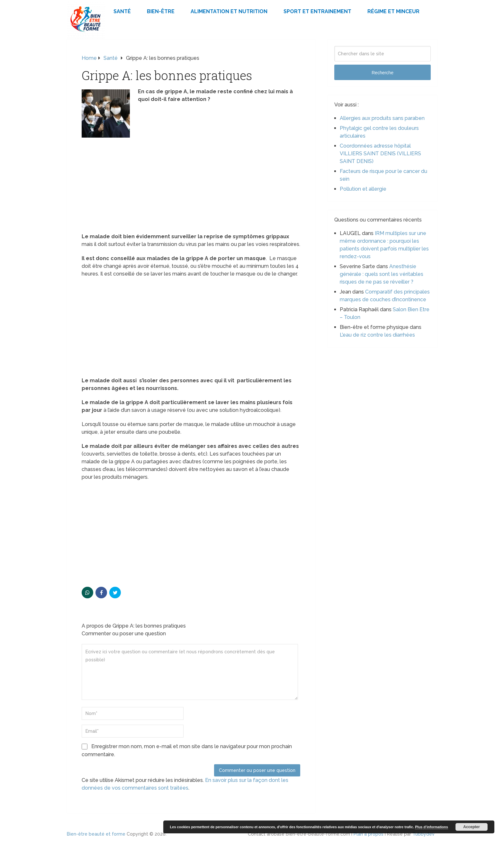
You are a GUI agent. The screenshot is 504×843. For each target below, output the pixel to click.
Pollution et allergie (363, 189)
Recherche (382, 73)
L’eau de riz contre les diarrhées (377, 335)
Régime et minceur (393, 11)
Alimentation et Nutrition (229, 11)
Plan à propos (369, 834)
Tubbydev (423, 834)
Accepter (471, 827)
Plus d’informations (432, 827)
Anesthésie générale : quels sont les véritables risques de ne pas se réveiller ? (382, 274)
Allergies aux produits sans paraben (382, 118)
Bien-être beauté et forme (96, 834)
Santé (122, 11)
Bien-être (161, 11)
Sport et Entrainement (317, 11)
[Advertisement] (191, 185)
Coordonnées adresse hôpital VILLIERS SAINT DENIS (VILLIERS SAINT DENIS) (380, 154)
